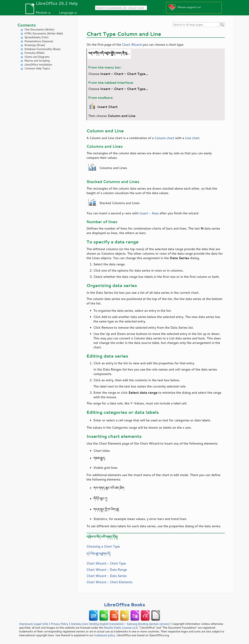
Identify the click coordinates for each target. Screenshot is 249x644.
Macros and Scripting (37, 61)
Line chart (192, 138)
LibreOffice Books (124, 604)
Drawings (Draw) (35, 45)
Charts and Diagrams (37, 57)
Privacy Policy (59, 624)
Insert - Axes (149, 213)
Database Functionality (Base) (42, 49)
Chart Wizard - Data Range (107, 569)
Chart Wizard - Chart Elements (109, 582)
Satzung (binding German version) (148, 624)
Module (41, 12)
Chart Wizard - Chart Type (106, 563)
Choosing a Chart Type (103, 546)
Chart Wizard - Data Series (107, 576)
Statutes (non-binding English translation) (97, 624)
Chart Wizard (132, 44)
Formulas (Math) (34, 53)
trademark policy (105, 635)
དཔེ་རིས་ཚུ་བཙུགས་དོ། (98, 554)
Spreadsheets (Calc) (36, 37)
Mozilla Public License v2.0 (121, 628)
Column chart (164, 138)
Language (66, 12)
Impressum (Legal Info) (34, 624)
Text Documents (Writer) (39, 29)
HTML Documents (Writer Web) (44, 33)
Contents (27, 25)
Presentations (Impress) (39, 41)
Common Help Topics (37, 68)
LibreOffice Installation (38, 65)
